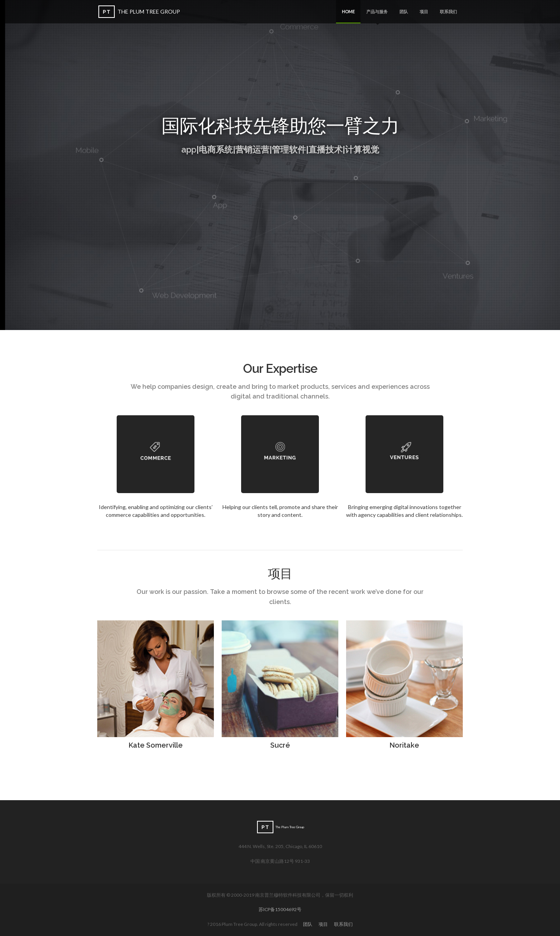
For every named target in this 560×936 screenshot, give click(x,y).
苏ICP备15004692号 (280, 909)
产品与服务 (377, 16)
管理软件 (289, 149)
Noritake (404, 745)
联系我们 (448, 11)
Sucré (280, 745)
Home (348, 11)
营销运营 (252, 149)
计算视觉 (362, 149)
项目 (424, 11)
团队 (404, 11)
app (189, 149)
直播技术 (325, 149)
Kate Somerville (156, 745)
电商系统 (216, 149)
